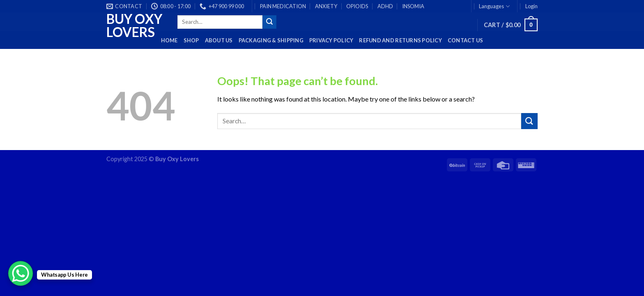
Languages (494, 6)
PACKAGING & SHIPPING (271, 40)
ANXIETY (326, 6)
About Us (219, 40)
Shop (191, 40)
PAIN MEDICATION (283, 6)
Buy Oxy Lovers (134, 25)
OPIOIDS (357, 6)
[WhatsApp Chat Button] (21, 273)
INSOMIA (413, 6)
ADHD (385, 6)
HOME (169, 40)
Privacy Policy (331, 40)
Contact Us (466, 40)
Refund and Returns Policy (400, 40)
